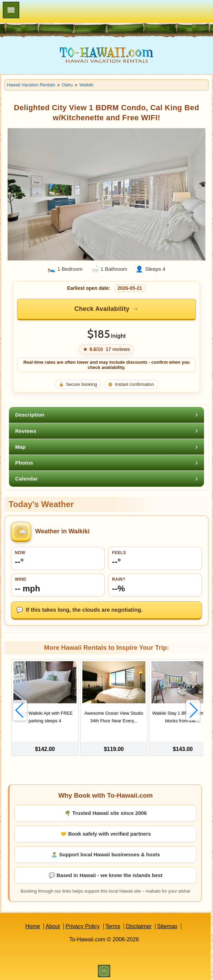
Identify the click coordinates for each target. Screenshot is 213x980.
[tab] (106, 415)
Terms (113, 924)
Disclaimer (139, 924)
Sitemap (167, 924)
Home (33, 924)
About (53, 924)
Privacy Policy (83, 924)
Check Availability (102, 309)
